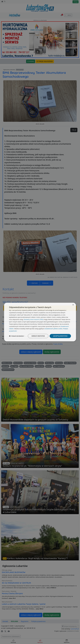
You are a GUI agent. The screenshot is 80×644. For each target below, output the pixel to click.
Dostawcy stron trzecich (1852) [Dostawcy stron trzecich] (33, 319)
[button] (17, 336)
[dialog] (40, 322)
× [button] (73, 305)
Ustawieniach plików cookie (53, 329)
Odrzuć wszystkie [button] (38, 336)
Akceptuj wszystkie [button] (60, 336)
